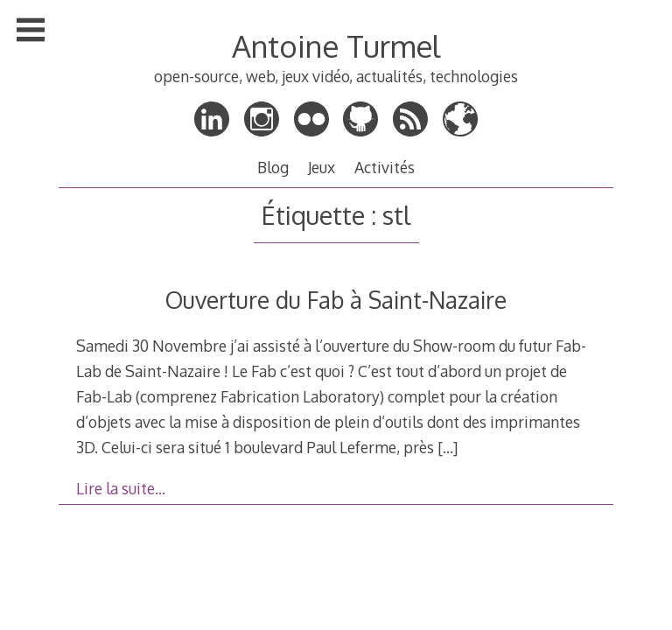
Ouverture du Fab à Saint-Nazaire (336, 300)
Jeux (322, 167)
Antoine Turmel (336, 46)
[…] (448, 447)
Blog (273, 167)
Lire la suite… (121, 488)
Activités (385, 167)
